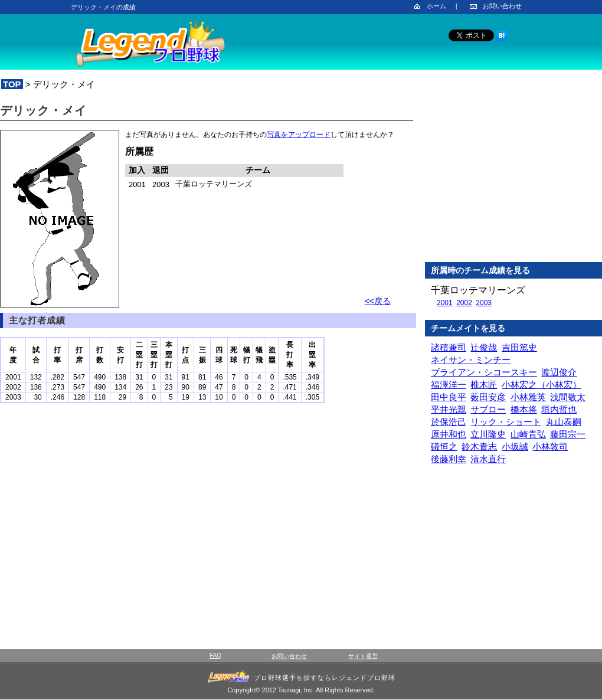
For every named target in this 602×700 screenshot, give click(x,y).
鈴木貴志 (479, 447)
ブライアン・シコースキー (484, 372)
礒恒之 (444, 447)
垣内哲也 (559, 409)
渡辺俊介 (559, 372)
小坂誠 (515, 447)
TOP (12, 84)
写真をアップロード (299, 135)
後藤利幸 (449, 459)
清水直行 (488, 459)
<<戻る (378, 301)
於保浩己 (449, 422)
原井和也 (449, 434)
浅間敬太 (568, 397)
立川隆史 (488, 434)
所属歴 (139, 151)
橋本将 (524, 409)
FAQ (215, 655)
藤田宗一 (568, 434)
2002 (464, 303)
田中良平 (449, 397)
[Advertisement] (513, 176)
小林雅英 (528, 397)
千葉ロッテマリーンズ (478, 290)
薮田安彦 (488, 397)
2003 (484, 303)
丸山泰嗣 (564, 422)
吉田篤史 (519, 347)
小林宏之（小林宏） (542, 385)
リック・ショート (506, 422)
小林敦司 (550, 447)
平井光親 (449, 409)
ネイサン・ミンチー (471, 360)
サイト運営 (363, 656)
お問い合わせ (502, 6)
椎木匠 (484, 385)
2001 (445, 303)
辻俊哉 (484, 347)
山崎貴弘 (528, 434)
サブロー (488, 409)
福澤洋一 (449, 385)
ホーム (436, 6)
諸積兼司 (449, 347)
